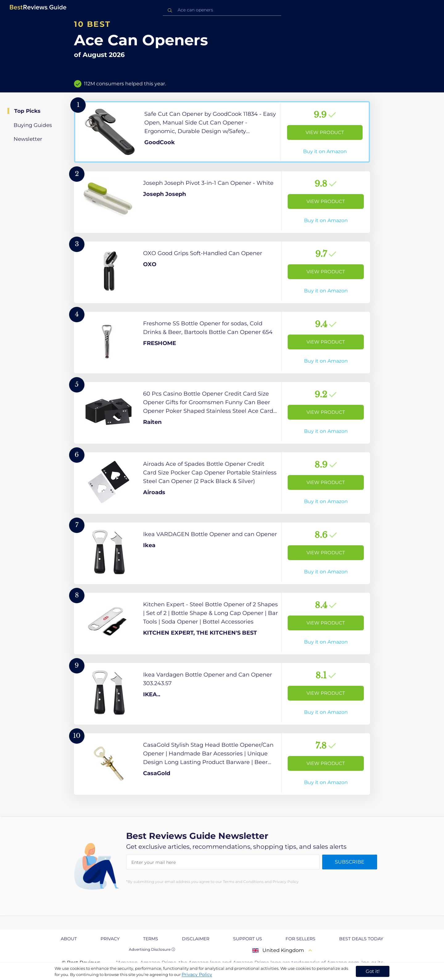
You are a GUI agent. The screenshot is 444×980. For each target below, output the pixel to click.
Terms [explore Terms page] (151, 939)
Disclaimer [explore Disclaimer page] (196, 939)
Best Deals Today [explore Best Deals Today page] (361, 939)
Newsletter (28, 139)
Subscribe (350, 862)
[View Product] (222, 132)
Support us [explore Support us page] (248, 939)
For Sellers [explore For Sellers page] (300, 939)
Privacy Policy (197, 974)
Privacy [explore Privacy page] (110, 939)
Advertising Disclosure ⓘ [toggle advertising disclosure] (152, 949)
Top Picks (27, 111)
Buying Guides (33, 125)
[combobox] (222, 10)
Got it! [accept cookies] (373, 971)
